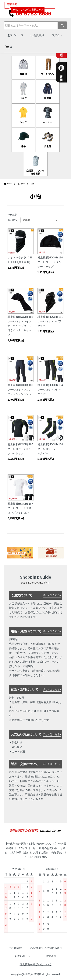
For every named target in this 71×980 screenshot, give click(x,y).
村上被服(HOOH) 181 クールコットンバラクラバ (50, 321)
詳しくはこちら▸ (52, 595)
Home (8, 184)
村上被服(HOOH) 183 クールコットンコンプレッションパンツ (20, 390)
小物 (32, 184)
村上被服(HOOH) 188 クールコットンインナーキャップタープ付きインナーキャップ (20, 326)
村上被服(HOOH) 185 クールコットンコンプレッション (20, 449)
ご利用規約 (15, 948)
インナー (21, 184)
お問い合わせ (23, 956)
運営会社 (51, 956)
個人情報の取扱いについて (36, 964)
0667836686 (30, 13)
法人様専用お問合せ (66, 72)
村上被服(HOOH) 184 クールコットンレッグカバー (50, 390)
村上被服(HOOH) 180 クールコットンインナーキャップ (50, 262)
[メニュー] (61, 9)
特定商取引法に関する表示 (46, 948)
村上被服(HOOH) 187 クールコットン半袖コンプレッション (20, 508)
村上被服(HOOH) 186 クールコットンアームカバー (50, 449)
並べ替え (13, 220)
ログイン (57, 35)
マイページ (15, 35)
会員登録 (37, 35)
